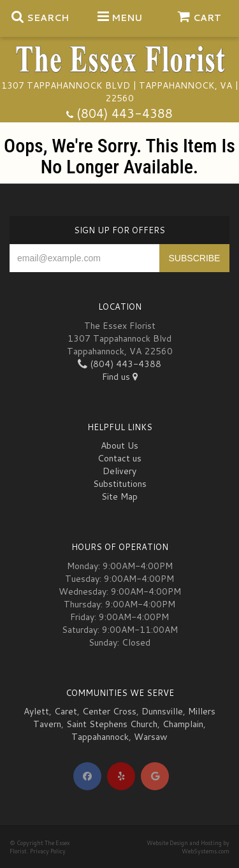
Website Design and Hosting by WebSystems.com (188, 847)
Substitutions (120, 484)
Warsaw (151, 737)
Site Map (119, 496)
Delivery (119, 471)
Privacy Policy (48, 851)
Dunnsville (162, 711)
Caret (66, 711)
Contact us (119, 458)
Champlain (183, 724)
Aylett (36, 711)
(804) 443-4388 (125, 113)
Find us (120, 377)
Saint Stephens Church (112, 724)
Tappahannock (100, 737)
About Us (119, 445)
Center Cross (109, 711)
